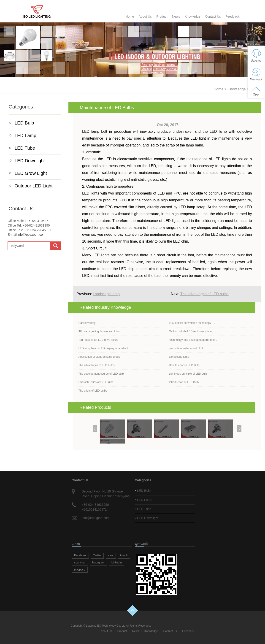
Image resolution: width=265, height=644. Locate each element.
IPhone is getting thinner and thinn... (100, 331)
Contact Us (213, 16)
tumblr (124, 555)
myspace (80, 570)
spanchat (80, 563)
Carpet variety (87, 323)
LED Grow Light (31, 173)
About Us (145, 16)
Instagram (98, 563)
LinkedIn (117, 563)
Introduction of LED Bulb (184, 382)
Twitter (97, 555)
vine (111, 555)
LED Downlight (30, 161)
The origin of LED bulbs (93, 391)
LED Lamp (26, 135)
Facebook (80, 555)
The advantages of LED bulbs (204, 294)
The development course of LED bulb (101, 374)
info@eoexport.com (32, 235)
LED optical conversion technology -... (192, 323)
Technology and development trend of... (193, 340)
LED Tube (25, 148)
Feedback (232, 16)
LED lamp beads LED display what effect (103, 348)
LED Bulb (24, 123)
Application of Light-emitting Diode (99, 357)
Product (162, 16)
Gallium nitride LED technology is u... (191, 331)
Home (130, 16)
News (176, 16)
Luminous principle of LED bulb (188, 374)
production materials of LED (186, 348)
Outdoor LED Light (34, 186)
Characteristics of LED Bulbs (96, 382)
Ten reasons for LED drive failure (99, 340)
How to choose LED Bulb (184, 365)
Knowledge (192, 16)
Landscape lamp (106, 294)
